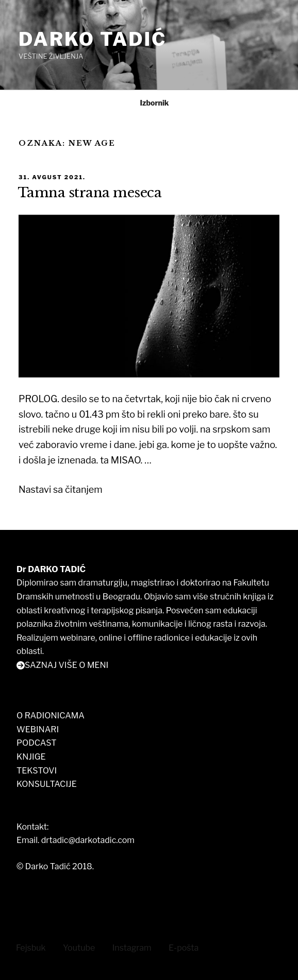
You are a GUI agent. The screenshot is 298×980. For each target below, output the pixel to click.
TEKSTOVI (37, 771)
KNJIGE (31, 757)
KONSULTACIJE (47, 784)
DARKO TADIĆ (93, 39)
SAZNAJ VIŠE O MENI (67, 665)
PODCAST (36, 743)
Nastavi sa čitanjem (60, 489)
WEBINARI (38, 729)
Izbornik (149, 103)
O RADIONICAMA (51, 716)
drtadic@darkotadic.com (88, 840)
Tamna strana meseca (89, 193)
